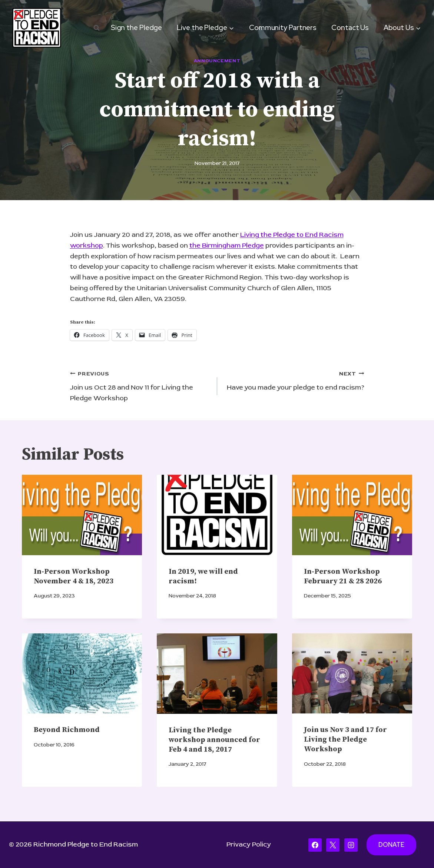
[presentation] (82, 515)
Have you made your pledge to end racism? (294, 380)
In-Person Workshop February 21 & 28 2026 (343, 577)
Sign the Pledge (137, 28)
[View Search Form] (96, 28)
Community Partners (283, 28)
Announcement (217, 61)
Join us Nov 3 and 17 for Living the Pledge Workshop (345, 740)
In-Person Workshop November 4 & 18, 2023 (74, 577)
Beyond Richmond (67, 730)
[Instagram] (351, 845)
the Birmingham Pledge (227, 246)
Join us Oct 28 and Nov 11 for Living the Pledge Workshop (140, 385)
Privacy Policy (249, 844)
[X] (333, 845)
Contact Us (350, 28)
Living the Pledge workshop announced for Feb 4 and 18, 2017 (214, 740)
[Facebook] (315, 845)
